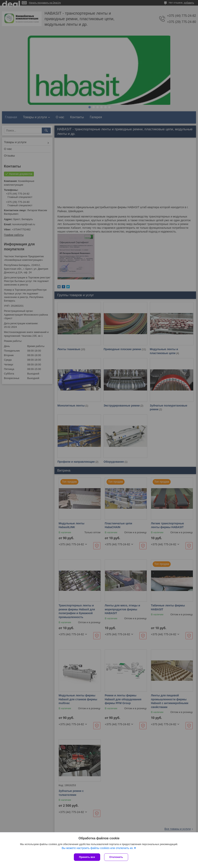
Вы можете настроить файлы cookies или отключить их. (98, 848)
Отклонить (116, 857)
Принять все (87, 857)
